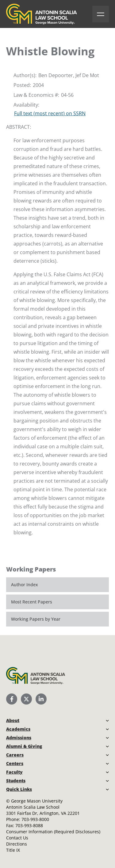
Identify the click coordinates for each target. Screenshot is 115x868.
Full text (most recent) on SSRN (50, 113)
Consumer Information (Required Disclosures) (53, 832)
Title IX (13, 850)
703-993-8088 (29, 825)
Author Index (25, 585)
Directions (17, 844)
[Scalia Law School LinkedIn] (41, 699)
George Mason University (37, 801)
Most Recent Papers (32, 602)
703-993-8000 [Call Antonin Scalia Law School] (35, 819)
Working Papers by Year (36, 619)
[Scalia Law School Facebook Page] (12, 699)
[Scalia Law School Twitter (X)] (26, 699)
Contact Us (17, 838)
